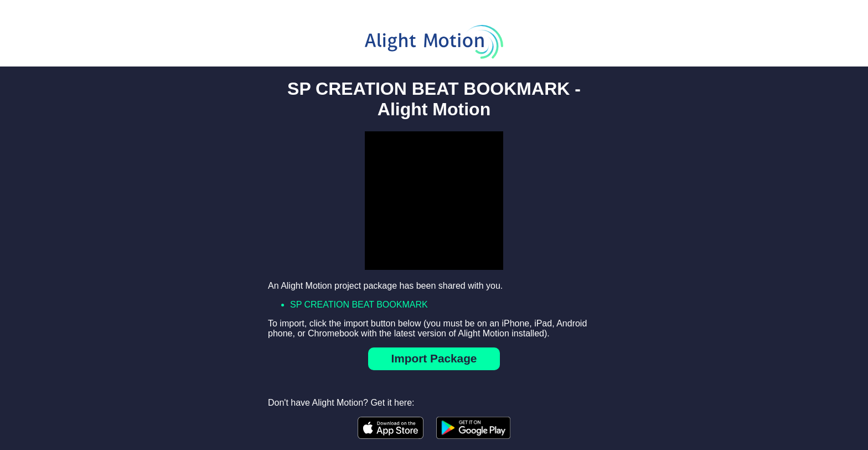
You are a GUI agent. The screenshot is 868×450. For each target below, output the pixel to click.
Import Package (434, 358)
